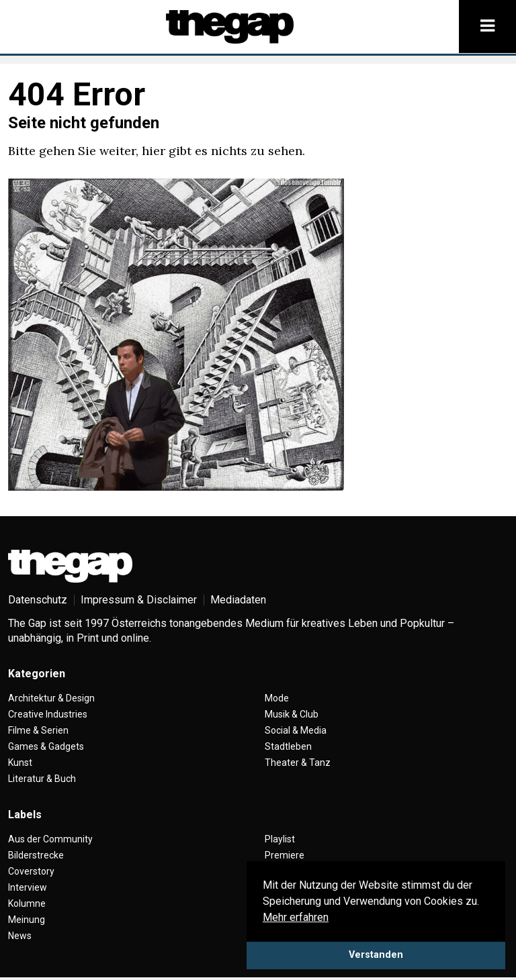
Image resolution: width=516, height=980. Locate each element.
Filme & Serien (38, 730)
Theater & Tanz (298, 763)
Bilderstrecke (36, 855)
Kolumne (27, 903)
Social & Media (296, 730)
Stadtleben (288, 746)
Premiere (285, 855)
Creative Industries (48, 714)
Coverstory (31, 871)
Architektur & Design (51, 698)
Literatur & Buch (42, 779)
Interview (28, 887)
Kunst (20, 763)
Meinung (27, 920)
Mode (277, 698)
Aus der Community (50, 839)
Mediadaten (238, 600)
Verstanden (376, 955)
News (20, 936)
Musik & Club (292, 714)
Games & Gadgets (46, 746)
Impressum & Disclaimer (139, 600)
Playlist (280, 839)
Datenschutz (38, 600)
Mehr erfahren (296, 917)
